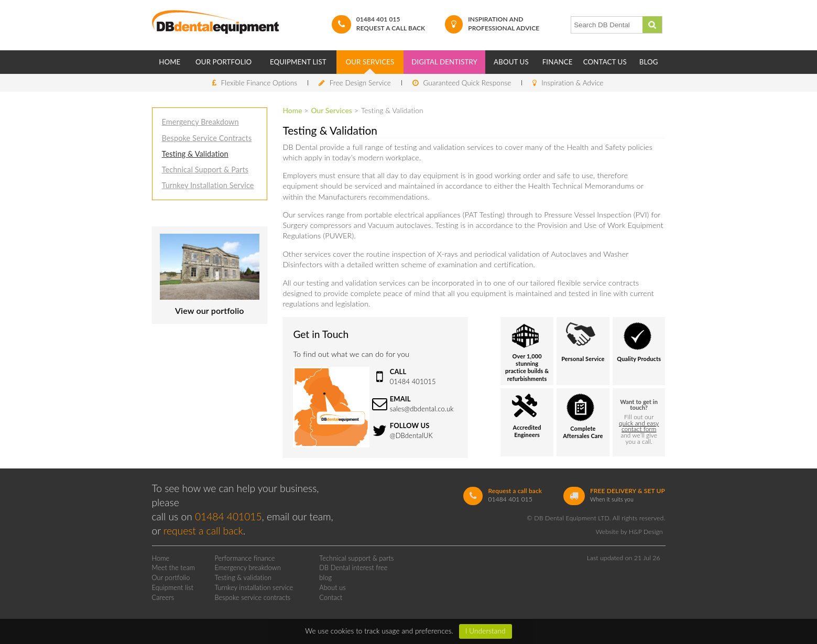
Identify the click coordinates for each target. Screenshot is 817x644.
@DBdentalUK (411, 435)
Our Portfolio (224, 62)
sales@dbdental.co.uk (422, 409)
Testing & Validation (195, 154)
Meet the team (174, 567)
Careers (163, 597)
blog (325, 577)
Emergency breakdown (247, 567)
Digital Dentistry (444, 62)
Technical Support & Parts (205, 170)
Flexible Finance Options (259, 83)
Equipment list (173, 587)
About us (333, 587)
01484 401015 (413, 381)
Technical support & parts (356, 558)
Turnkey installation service (254, 587)
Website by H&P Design (629, 532)
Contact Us (605, 62)
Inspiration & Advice (572, 83)
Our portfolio (171, 577)
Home (170, 62)
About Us (511, 62)
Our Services (370, 62)
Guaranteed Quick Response (467, 83)
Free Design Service (360, 83)
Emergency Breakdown (200, 122)
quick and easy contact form (639, 426)
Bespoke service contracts (252, 597)
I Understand (486, 631)
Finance (558, 62)
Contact (331, 597)
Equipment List (298, 62)
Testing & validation (243, 577)
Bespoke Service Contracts (207, 138)
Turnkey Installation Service (208, 185)
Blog (649, 62)
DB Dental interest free (353, 567)
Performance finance (244, 558)
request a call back (203, 531)
